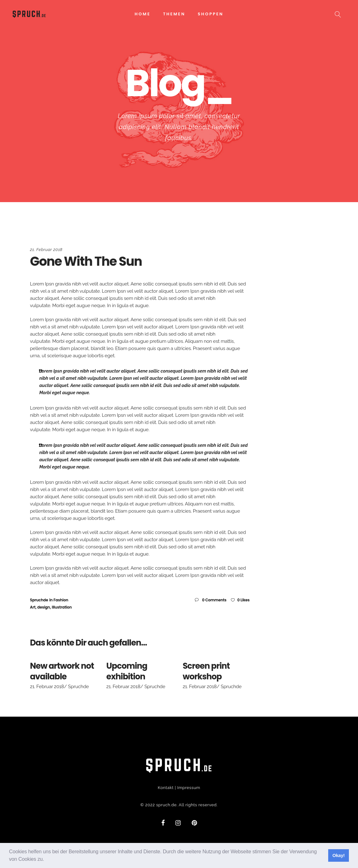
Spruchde (39, 600)
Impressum (189, 788)
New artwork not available (62, 671)
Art (33, 607)
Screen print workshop (206, 671)
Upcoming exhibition (127, 671)
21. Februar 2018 (46, 250)
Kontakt (166, 788)
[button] (46, 860)
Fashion (61, 600)
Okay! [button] (338, 855)
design (44, 607)
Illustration (62, 607)
